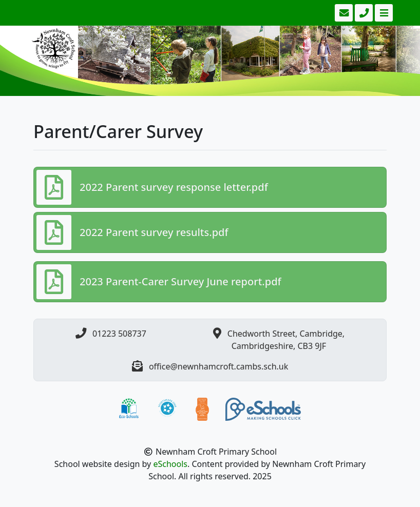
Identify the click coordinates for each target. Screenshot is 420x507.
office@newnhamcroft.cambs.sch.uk (218, 366)
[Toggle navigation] (383, 13)
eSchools (170, 464)
